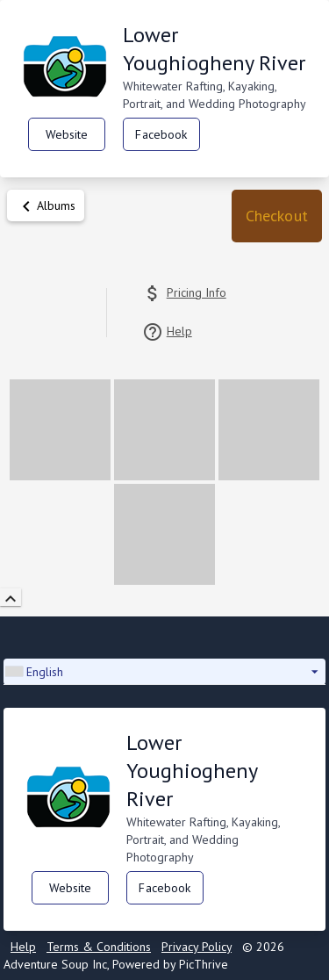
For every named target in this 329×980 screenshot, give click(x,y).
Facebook (161, 134)
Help (23, 947)
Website (67, 134)
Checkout (277, 216)
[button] (277, 216)
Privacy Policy (197, 947)
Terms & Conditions (99, 947)
